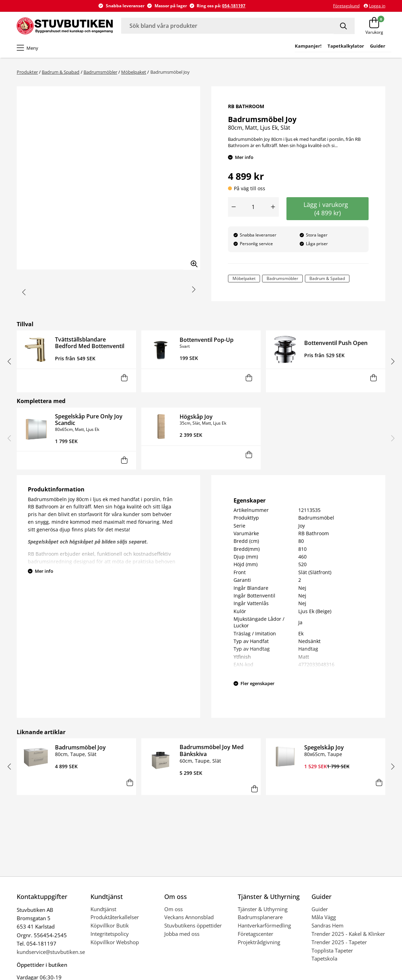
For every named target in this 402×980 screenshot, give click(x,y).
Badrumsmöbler (100, 72)
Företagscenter (255, 934)
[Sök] (344, 26)
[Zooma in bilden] (192, 262)
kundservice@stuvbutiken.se (51, 952)
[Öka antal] (273, 207)
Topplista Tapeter (332, 950)
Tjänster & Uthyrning (263, 909)
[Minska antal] (234, 207)
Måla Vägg (324, 917)
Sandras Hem (328, 925)
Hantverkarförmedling (264, 925)
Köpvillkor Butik (110, 925)
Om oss (174, 909)
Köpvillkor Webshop (115, 942)
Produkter (27, 72)
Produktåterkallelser (115, 917)
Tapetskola (324, 958)
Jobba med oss (182, 934)
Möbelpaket (134, 72)
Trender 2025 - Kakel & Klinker (348, 934)
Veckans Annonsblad (189, 917)
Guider (320, 909)
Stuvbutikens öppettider (193, 925)
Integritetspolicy (110, 934)
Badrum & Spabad (61, 72)
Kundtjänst (103, 909)
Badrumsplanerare (260, 917)
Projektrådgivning (259, 942)
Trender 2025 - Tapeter (339, 942)
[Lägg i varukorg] (124, 378)
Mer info (244, 157)
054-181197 (234, 6)
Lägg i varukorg (328, 209)
